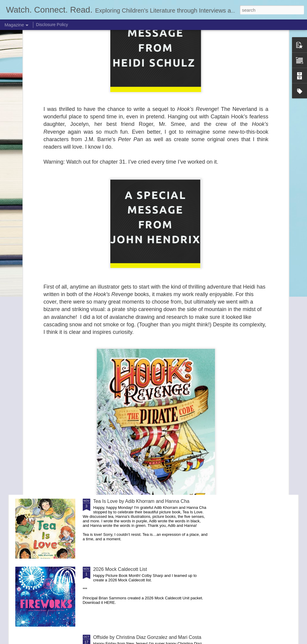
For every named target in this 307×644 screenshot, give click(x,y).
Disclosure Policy (52, 25)
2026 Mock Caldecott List (120, 569)
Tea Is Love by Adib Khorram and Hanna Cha (141, 501)
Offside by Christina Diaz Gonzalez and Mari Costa (147, 637)
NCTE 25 (103, 297)
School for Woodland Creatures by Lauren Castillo (146, 433)
